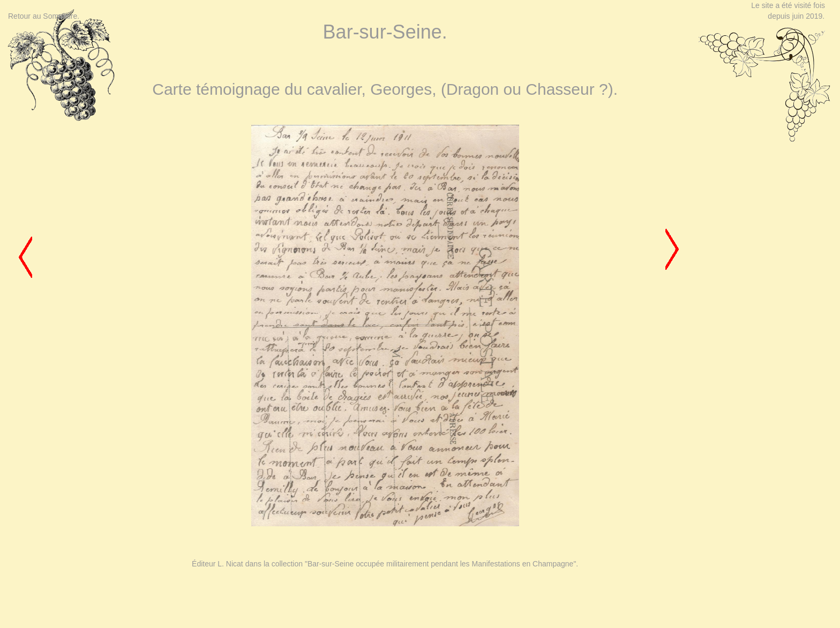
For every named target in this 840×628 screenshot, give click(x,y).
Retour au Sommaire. (44, 16)
